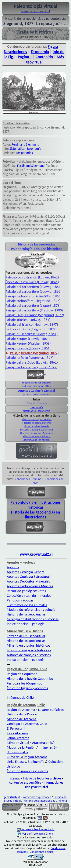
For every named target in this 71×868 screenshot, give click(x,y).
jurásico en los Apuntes (37, 394)
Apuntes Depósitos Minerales (28, 581)
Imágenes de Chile (20, 697)
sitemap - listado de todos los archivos (35, 778)
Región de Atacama (21, 710)
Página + (25, 57)
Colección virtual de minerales (29, 596)
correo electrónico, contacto (38, 829)
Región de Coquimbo (22, 674)
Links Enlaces (16, 762)
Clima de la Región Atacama (27, 757)
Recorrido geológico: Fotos (26, 591)
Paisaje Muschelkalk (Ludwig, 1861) (32, 334)
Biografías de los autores (37, 383)
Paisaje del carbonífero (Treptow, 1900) (34, 310)
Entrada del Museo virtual (26, 636)
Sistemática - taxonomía (25, 149)
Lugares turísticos (51, 710)
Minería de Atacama (22, 719)
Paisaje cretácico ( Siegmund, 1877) (31, 367)
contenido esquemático (25, 783)
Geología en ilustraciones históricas (33, 619)
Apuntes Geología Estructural (28, 577)
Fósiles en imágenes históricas (29, 650)
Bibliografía (36, 762)
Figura (53, 46)
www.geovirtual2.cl (36, 554)
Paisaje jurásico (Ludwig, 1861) (28, 348)
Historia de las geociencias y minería (45, 801)
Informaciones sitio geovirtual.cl (44, 785)
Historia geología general (36, 423)
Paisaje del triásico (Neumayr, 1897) (32, 324)
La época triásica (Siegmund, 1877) (31, 329)
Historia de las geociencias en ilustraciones (35, 515)
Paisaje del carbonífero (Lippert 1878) (33, 305)
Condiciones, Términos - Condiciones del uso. (41, 850)
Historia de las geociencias (37, 419)
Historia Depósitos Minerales (36, 433)
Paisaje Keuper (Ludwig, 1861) (28, 339)
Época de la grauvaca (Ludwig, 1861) (32, 282)
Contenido (44, 57)
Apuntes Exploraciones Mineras (30, 586)
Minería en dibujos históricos (28, 645)
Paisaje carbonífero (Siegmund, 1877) (33, 301)
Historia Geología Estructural (37, 430)
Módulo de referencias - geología (31, 610)
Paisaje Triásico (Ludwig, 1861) (28, 320)
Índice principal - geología (26, 624)
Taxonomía (40, 52)
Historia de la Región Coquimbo (30, 679)
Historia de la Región (22, 714)
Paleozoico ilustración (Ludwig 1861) (32, 277)
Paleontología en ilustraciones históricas (35, 505)
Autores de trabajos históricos (29, 655)
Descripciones (15, 52)
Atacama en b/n (44, 743)
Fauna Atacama (18, 738)
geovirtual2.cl (12, 797)
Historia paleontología (37, 426)
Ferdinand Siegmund (26, 144)
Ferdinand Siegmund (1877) (37, 386)
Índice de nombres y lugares (27, 771)
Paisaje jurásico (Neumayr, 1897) (29, 358)
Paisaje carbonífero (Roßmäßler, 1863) (34, 296)
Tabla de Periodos (37, 403)
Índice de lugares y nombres (27, 688)
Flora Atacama (17, 733)
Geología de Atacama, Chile (27, 724)
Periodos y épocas (20, 600)
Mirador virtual (18, 743)
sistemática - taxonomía (37, 411)
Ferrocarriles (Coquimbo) (25, 683)
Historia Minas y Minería (37, 436)
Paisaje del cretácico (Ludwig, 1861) (32, 362)
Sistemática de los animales (27, 605)
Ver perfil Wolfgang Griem (36, 834)
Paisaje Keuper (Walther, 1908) (28, 343)
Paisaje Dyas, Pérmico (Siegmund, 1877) (35, 315)
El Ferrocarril (16, 728)
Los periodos (24, 153)
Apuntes (13, 567)
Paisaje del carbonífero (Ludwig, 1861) (34, 287)
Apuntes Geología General (26, 572)
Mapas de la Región (21, 747)
